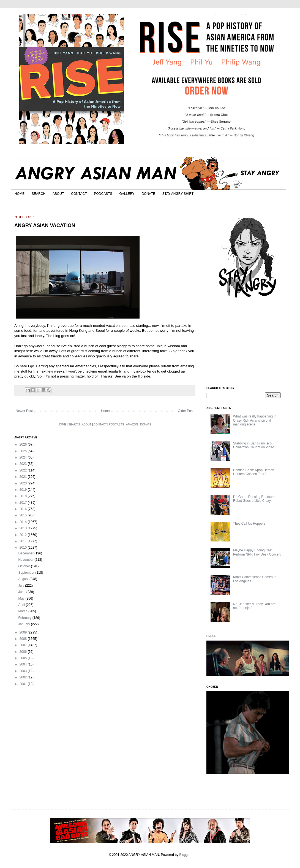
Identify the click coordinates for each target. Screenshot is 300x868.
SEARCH (39, 194)
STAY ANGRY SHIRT (178, 194)
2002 (24, 677)
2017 (24, 503)
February (25, 618)
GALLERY (127, 194)
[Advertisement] (244, 343)
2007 (24, 645)
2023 (24, 464)
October (24, 566)
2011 (24, 541)
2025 (24, 451)
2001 (24, 684)
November (26, 560)
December (26, 553)
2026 (24, 444)
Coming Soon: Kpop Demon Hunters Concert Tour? (254, 472)
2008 (24, 639)
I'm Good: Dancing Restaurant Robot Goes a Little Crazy (255, 499)
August (24, 579)
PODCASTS (103, 194)
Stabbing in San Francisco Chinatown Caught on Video (254, 445)
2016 (24, 509)
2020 (24, 483)
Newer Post (24, 411)
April (22, 605)
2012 (24, 535)
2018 (24, 496)
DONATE (148, 194)
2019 (24, 490)
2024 (24, 457)
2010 (24, 548)
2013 (24, 528)
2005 (24, 658)
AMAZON (132, 424)
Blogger (185, 855)
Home (105, 411)
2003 (24, 671)
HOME (20, 194)
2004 (24, 664)
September (27, 573)
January (24, 624)
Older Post (186, 411)
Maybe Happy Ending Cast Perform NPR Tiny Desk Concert (257, 552)
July (22, 586)
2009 (24, 632)
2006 (24, 652)
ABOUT (58, 194)
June (22, 592)
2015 (24, 515)
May (22, 599)
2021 (24, 477)
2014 (24, 522)
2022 (24, 470)
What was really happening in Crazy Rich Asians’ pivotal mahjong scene (255, 420)
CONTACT (79, 194)
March (23, 611)
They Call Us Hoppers (249, 524)
